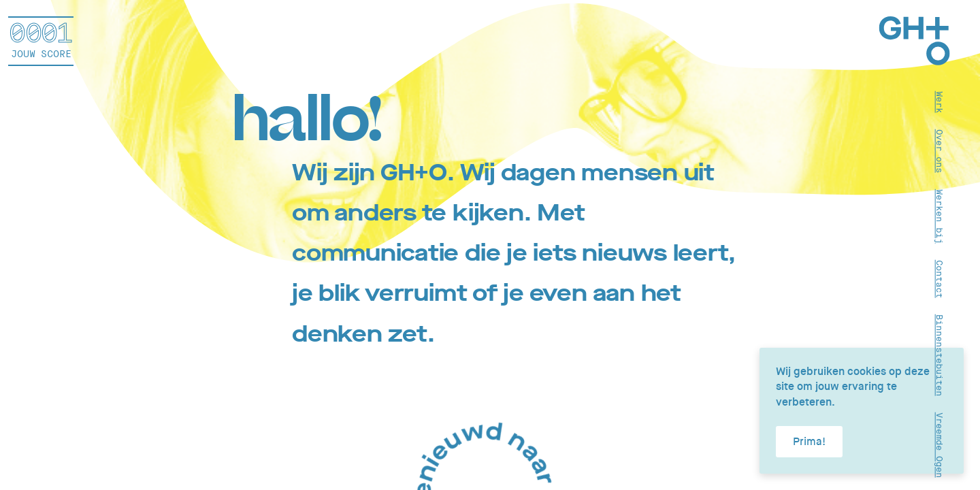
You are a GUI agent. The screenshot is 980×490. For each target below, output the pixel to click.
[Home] (915, 43)
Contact (940, 278)
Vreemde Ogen (940, 444)
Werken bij (940, 216)
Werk (940, 101)
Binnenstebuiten (940, 355)
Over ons (940, 150)
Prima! (809, 441)
